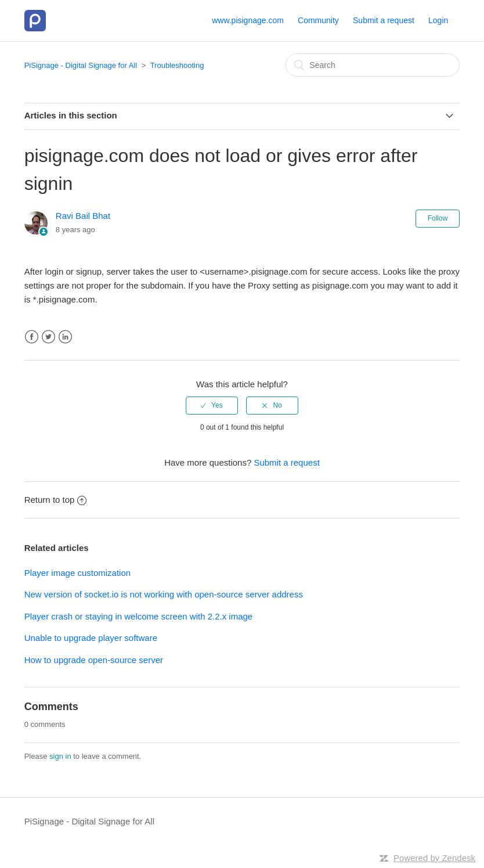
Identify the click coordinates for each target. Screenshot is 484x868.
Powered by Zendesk (434, 858)
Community (318, 20)
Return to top (56, 500)
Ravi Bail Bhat (83, 216)
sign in (60, 756)
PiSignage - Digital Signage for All (81, 65)
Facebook (32, 337)
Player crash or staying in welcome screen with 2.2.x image (139, 616)
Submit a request (384, 20)
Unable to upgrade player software (91, 638)
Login (438, 20)
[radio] (212, 405)
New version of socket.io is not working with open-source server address (164, 594)
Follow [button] (438, 218)
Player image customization (77, 573)
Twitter (48, 337)
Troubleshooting (177, 65)
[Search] (373, 65)
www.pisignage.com (248, 20)
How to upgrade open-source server (94, 660)
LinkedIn (65, 337)
